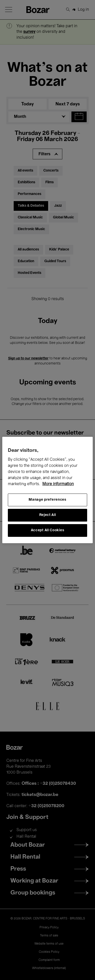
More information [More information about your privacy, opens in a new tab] (58, 484)
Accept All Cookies (48, 530)
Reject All (48, 515)
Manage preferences (48, 500)
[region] (47, 490)
